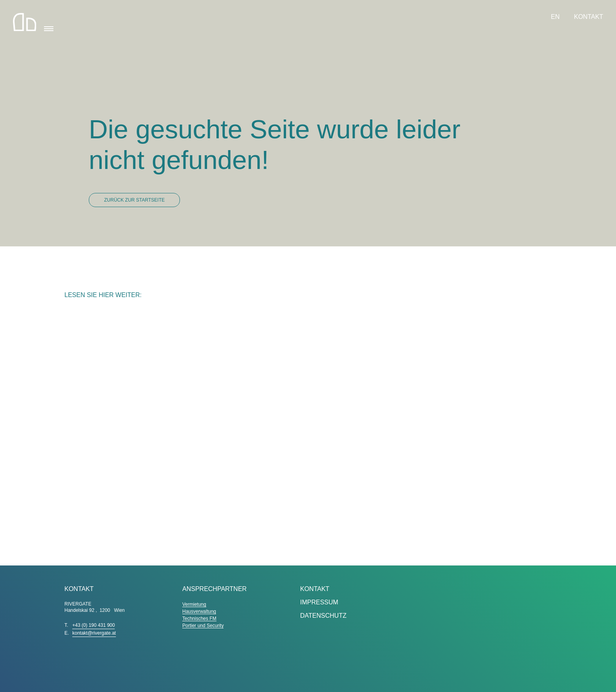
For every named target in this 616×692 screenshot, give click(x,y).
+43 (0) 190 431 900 (93, 625)
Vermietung (194, 604)
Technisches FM (199, 619)
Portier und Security (203, 626)
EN (556, 17)
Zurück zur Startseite (134, 200)
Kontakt (588, 17)
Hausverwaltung (199, 611)
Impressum (319, 602)
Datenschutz (323, 616)
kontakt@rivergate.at (94, 633)
